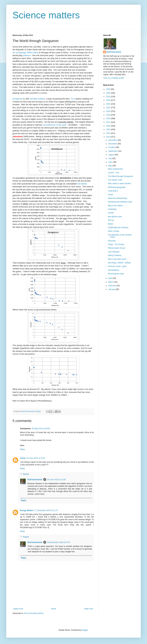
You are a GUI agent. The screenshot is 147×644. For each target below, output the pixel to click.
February (112, 286)
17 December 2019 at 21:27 (46, 510)
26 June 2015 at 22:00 (56, 480)
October (112, 147)
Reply (22, 449)
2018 (109, 119)
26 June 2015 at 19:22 (36, 458)
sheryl (23, 458)
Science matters (46, 15)
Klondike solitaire (37, 99)
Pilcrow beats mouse (117, 248)
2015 (109, 129)
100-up (111, 220)
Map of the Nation (115, 206)
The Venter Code (115, 180)
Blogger (85, 630)
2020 (109, 111)
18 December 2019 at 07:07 (59, 542)
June (111, 162)
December (113, 140)
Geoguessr (18, 99)
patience (27, 55)
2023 (109, 100)
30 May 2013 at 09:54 (41, 429)
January (112, 289)
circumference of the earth (54, 125)
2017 (109, 122)
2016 (109, 126)
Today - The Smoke (116, 244)
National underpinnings (118, 198)
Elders (111, 224)
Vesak (110, 195)
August (112, 155)
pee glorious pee (115, 217)
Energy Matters (27, 510)
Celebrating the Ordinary (118, 228)
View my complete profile (114, 78)
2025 (109, 93)
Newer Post (18, 609)
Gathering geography (117, 187)
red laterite (82, 184)
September (113, 151)
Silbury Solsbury (115, 255)
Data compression (115, 169)
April (110, 278)
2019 (109, 115)
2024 (109, 97)
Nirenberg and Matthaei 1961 (120, 202)
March (111, 282)
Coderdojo (112, 209)
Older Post (89, 609)
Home (54, 609)
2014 (109, 133)
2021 (109, 108)
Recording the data (116, 274)
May (110, 166)
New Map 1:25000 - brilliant (119, 263)
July (110, 158)
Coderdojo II (113, 191)
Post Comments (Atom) (34, 613)
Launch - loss (113, 173)
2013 (109, 137)
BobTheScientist (35, 480)
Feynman (112, 241)
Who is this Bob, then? (117, 259)
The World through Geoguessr (120, 176)
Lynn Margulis (114, 252)
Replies (26, 474)
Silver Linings (113, 231)
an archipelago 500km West (25, 53)
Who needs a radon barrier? (120, 184)
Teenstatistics (114, 270)
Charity (111, 213)
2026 (109, 89)
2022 (109, 104)
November (113, 144)
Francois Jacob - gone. (117, 266)
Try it (73, 99)
